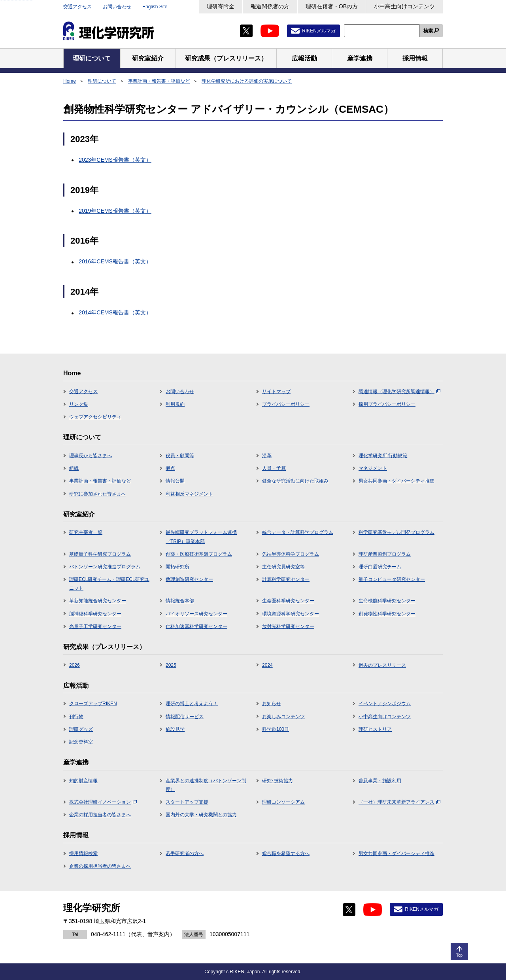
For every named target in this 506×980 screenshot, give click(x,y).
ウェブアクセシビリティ (95, 417)
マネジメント (373, 468)
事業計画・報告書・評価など (159, 81)
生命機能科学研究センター (387, 601)
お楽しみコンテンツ (283, 717)
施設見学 (175, 729)
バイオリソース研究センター (196, 614)
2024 (267, 665)
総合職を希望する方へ (286, 853)
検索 (428, 31)
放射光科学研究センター (288, 626)
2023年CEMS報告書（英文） (115, 160)
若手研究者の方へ (185, 853)
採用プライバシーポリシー (387, 404)
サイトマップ (276, 392)
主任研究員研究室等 (283, 567)
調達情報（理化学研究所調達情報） (399, 392)
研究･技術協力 (278, 781)
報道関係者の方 (270, 6)
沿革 (267, 456)
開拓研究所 (177, 567)
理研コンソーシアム (283, 802)
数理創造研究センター (189, 579)
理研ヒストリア (375, 729)
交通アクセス (77, 7)
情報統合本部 (180, 601)
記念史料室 (81, 742)
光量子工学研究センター (95, 626)
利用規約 (175, 404)
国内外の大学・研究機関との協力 (201, 815)
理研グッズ (81, 729)
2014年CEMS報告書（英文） (115, 312)
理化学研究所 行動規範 (383, 456)
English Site (155, 7)
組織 (74, 468)
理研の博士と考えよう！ (192, 704)
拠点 (170, 468)
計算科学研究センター (286, 579)
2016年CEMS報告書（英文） (115, 261)
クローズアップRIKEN (93, 704)
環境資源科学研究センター (291, 614)
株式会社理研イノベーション (103, 802)
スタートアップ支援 (187, 802)
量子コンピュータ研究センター (392, 579)
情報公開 (175, 481)
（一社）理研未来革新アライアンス (399, 802)
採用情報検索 (83, 853)
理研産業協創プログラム (385, 554)
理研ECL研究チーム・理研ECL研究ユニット (109, 584)
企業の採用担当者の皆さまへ (100, 815)
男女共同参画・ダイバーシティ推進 (396, 481)
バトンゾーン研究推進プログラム (105, 567)
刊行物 (76, 717)
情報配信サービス (185, 717)
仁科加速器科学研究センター (196, 626)
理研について (102, 81)
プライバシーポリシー (286, 404)
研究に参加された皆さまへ (98, 494)
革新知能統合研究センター (98, 601)
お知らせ (272, 704)
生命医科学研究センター (288, 601)
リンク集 (79, 404)
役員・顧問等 (180, 456)
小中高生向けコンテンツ (404, 6)
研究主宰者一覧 (86, 532)
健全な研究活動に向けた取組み (295, 481)
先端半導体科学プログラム (291, 554)
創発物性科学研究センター (387, 614)
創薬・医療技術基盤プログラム (199, 554)
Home (70, 81)
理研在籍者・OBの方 (332, 6)
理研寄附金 (221, 6)
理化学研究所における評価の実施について (247, 81)
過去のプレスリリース (382, 665)
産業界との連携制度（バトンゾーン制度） (206, 785)
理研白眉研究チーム (380, 567)
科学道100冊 (276, 729)
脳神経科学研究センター (95, 614)
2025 (171, 665)
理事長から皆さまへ (91, 456)
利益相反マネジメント (189, 494)
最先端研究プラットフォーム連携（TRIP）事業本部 (201, 537)
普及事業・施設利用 (380, 781)
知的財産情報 (83, 781)
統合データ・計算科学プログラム (298, 532)
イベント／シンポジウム (385, 704)
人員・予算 (274, 468)
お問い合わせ (117, 7)
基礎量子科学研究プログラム (100, 554)
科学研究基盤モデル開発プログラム (396, 532)
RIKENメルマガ (319, 31)
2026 (75, 665)
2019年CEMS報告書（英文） (115, 211)
